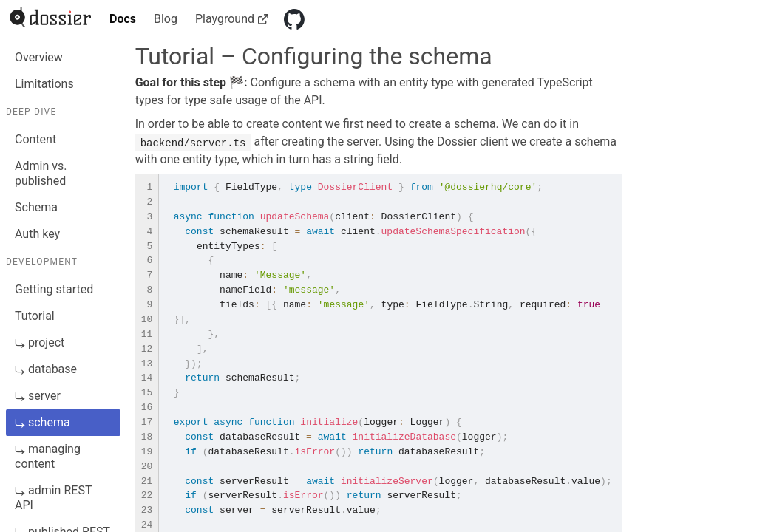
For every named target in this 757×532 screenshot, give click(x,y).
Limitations (44, 84)
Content (35, 139)
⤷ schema (43, 422)
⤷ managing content (48, 456)
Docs (123, 19)
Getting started (54, 289)
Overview (39, 57)
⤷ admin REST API (53, 498)
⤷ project (40, 342)
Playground (231, 19)
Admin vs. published (41, 173)
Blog (166, 19)
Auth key (37, 234)
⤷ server (38, 396)
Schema (36, 207)
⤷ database (46, 369)
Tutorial (35, 316)
